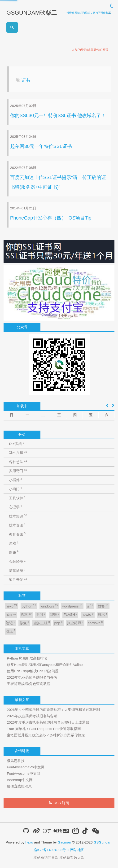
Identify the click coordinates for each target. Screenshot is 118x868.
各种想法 (18, 462)
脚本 (26, 614)
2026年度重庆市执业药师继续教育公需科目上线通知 (48, 722)
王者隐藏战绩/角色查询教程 (29, 684)
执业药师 (75, 623)
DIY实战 (17, 443)
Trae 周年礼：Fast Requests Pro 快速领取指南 (44, 729)
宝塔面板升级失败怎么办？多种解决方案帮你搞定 (46, 735)
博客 (103, 606)
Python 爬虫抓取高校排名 (27, 658)
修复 (24, 623)
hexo (11, 606)
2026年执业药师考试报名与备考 (32, 677)
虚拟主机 (42, 623)
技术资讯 (17, 525)
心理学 (15, 507)
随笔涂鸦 (17, 570)
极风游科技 (16, 761)
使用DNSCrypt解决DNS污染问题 (33, 671)
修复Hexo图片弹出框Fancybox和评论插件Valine (45, 665)
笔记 (10, 623)
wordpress (72, 606)
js (90, 606)
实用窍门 (18, 471)
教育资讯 (17, 534)
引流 (10, 631)
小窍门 (15, 489)
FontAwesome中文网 (24, 773)
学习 (41, 614)
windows (49, 606)
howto (88, 614)
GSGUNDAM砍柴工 (32, 13)
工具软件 (17, 498)
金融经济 (17, 561)
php (59, 623)
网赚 (14, 552)
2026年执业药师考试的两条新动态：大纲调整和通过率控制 (53, 710)
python (29, 606)
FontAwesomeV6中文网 (26, 767)
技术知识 (18, 516)
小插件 (15, 480)
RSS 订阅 (61, 803)
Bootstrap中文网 (20, 780)
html (11, 614)
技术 (103, 614)
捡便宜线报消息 (19, 786)
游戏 (14, 543)
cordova (95, 623)
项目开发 (18, 580)
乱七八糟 (18, 453)
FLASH (70, 614)
